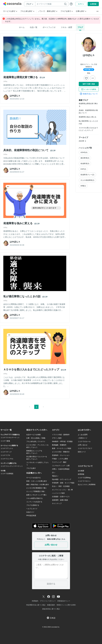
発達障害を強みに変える (88, 117)
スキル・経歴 (67, 27)
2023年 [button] (82, 141)
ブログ (80, 27)
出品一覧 (34, 27)
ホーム (22, 27)
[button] (29, 407)
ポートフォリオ (49, 27)
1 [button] (36, 407)
